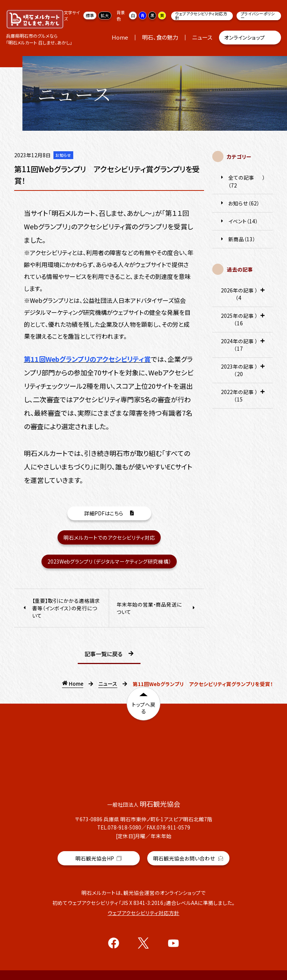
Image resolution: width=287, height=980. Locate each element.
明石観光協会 (99, 847)
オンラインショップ (250, 38)
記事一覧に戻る (109, 654)
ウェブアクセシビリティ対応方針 (201, 16)
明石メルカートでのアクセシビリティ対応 (109, 537)
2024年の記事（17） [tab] (243, 348)
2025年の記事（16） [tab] (243, 322)
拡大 (105, 15)
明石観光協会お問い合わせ (188, 846)
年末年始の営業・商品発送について (156, 608)
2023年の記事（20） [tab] (243, 373)
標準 (90, 15)
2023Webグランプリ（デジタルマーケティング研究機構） (109, 561)
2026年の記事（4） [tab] (243, 297)
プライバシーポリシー (258, 16)
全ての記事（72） (242, 181)
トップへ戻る (144, 711)
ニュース (202, 37)
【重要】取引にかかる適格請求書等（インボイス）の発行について (61, 608)
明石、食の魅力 (160, 37)
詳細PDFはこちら (109, 515)
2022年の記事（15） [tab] (243, 398)
